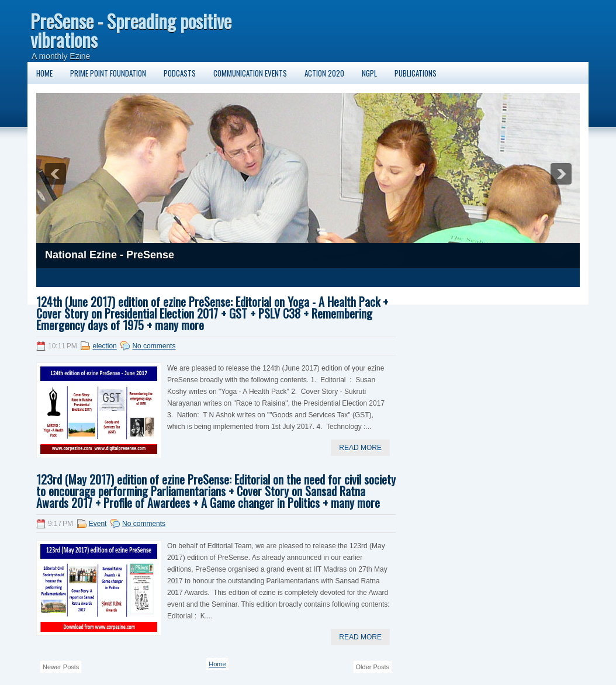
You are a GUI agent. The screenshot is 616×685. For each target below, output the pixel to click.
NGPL (369, 73)
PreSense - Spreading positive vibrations (131, 30)
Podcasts (180, 73)
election (104, 346)
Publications (416, 73)
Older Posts (373, 667)
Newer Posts (61, 667)
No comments (154, 346)
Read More (360, 448)
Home (44, 73)
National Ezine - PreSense (110, 255)
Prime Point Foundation (108, 73)
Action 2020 (324, 73)
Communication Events (250, 73)
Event (98, 524)
